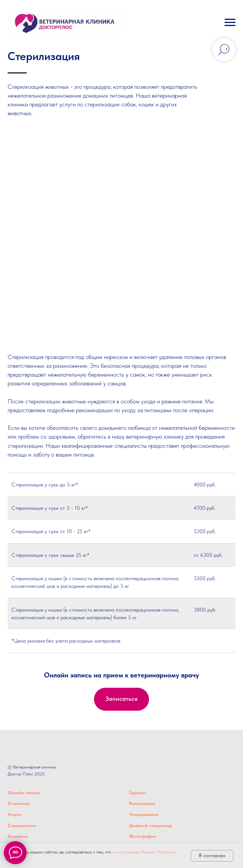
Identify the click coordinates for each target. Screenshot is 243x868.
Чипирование (144, 814)
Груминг (138, 793)
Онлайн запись (24, 793)
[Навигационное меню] (230, 23)
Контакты (18, 836)
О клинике (19, 803)
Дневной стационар (151, 826)
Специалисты (22, 826)
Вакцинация (142, 803)
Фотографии (143, 836)
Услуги (15, 814)
